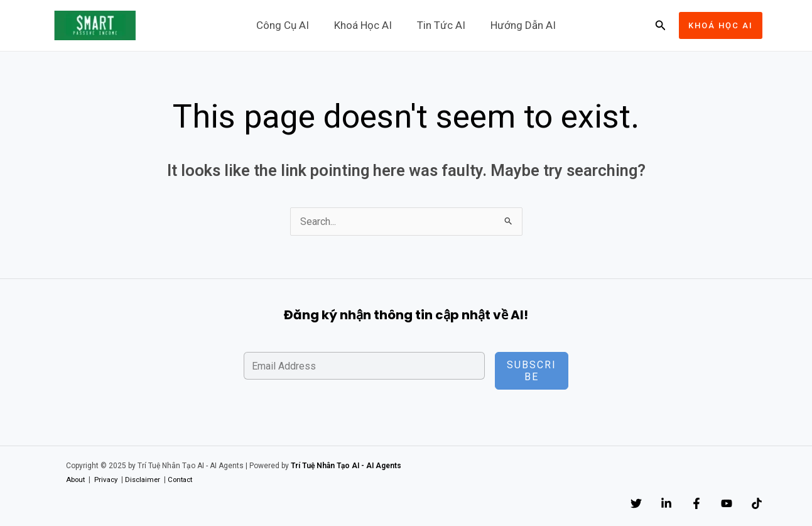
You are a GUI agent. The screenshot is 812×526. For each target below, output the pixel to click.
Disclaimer (147, 480)
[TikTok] (757, 504)
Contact (187, 480)
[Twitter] (586, 504)
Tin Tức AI (439, 25)
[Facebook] (671, 504)
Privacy (108, 480)
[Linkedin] (629, 504)
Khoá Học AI (365, 25)
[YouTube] (714, 504)
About (76, 480)
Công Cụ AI (288, 25)
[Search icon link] (661, 25)
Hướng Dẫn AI (517, 25)
